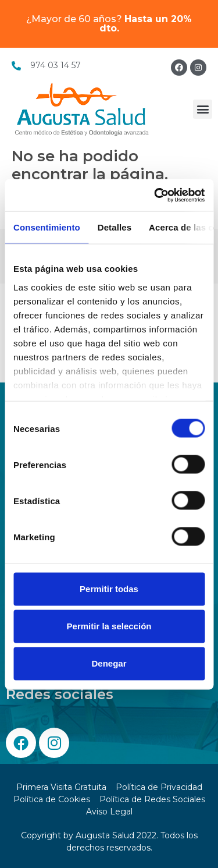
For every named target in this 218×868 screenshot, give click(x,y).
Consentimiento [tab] (47, 227)
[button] (203, 109)
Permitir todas (109, 589)
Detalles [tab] (115, 227)
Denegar (109, 663)
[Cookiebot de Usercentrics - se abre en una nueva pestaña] (155, 195)
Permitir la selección (109, 626)
